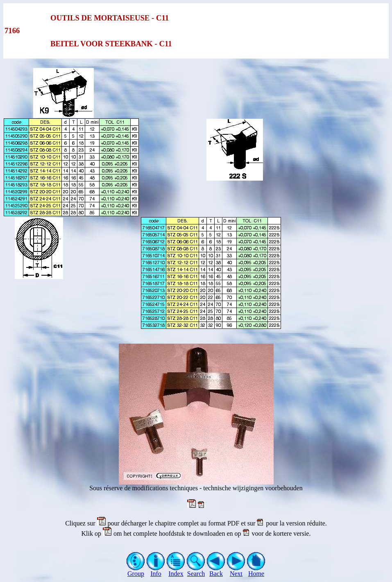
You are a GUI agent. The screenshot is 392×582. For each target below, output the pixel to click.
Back (216, 571)
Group (136, 571)
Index (176, 571)
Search (196, 571)
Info (156, 571)
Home (256, 571)
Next (236, 571)
